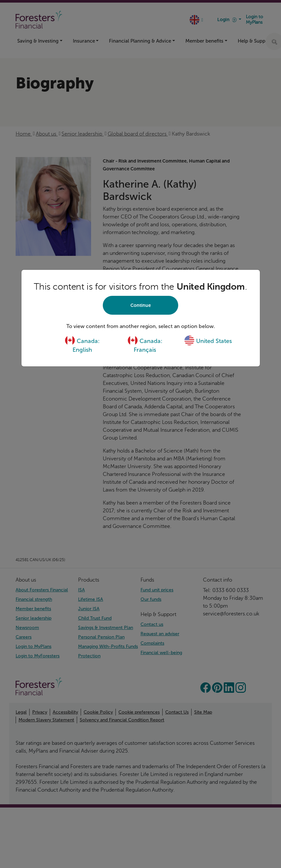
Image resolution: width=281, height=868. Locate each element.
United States (208, 341)
